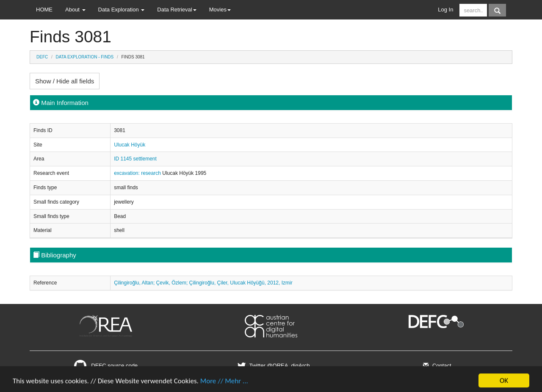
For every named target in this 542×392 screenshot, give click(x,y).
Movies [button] (220, 10)
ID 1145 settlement (135, 159)
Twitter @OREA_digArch (272, 366)
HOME (44, 10)
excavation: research (138, 173)
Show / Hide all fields (65, 81)
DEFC (42, 57)
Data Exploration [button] (122, 10)
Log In (445, 10)
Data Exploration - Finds (85, 57)
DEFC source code (106, 366)
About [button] (75, 10)
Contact (436, 366)
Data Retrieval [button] (177, 10)
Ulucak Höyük (130, 145)
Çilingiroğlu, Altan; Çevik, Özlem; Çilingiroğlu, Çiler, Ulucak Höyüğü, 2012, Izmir (203, 283)
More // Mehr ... (224, 384)
